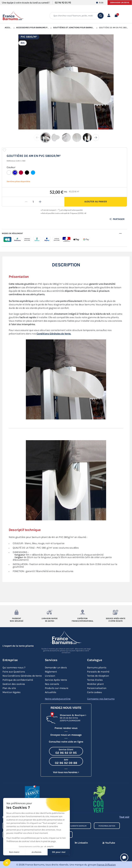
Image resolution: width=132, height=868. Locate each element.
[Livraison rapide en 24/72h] (49, 612)
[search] (101, 16)
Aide (100, 3)
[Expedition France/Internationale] (82, 612)
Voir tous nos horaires (65, 772)
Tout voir (124, 817)
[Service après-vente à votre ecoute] (115, 612)
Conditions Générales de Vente (54, 334)
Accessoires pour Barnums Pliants (35, 27)
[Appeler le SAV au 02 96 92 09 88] (66, 761)
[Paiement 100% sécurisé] (16, 612)
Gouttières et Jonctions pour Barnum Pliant (77, 27)
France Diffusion (106, 865)
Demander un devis (120, 3)
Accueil (9, 27)
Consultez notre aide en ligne (66, 742)
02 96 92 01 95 (63, 3)
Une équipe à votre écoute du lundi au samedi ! (26, 3)
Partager (117, 219)
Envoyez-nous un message (66, 735)
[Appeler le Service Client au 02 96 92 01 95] (66, 751)
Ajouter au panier (96, 202)
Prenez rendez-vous (66, 728)
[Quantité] (33, 202)
